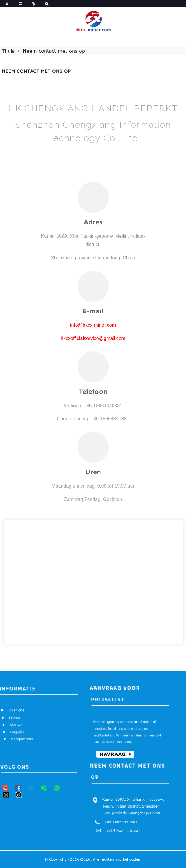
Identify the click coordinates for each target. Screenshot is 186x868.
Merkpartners (22, 739)
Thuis (8, 51)
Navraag (112, 755)
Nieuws (16, 725)
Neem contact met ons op (54, 51)
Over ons (17, 710)
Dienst (15, 718)
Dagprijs (17, 732)
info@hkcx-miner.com (122, 831)
